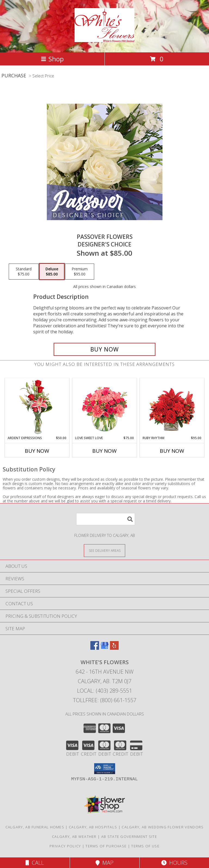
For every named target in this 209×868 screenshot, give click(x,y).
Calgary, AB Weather (74, 837)
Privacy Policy (65, 846)
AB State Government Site (129, 837)
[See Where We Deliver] (104, 550)
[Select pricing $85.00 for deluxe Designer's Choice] (52, 272)
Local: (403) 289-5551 (104, 691)
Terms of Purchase (106, 846)
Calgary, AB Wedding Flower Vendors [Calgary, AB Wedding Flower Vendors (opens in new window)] (163, 827)
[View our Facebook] (95, 648)
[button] (105, 769)
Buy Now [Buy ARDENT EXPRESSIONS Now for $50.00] (37, 451)
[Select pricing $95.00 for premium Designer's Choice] (80, 272)
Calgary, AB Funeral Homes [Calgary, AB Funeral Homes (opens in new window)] (35, 827)
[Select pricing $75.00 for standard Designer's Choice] (24, 272)
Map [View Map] (104, 863)
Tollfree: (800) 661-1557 (105, 700)
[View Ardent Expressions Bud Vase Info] (37, 407)
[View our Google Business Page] (104, 648)
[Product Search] (106, 519)
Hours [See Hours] (174, 863)
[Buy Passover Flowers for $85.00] (104, 349)
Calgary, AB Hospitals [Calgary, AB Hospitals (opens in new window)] (93, 827)
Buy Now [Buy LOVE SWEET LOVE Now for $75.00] (104, 451)
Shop (52, 59)
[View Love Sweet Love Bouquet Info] (105, 407)
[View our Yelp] (114, 648)
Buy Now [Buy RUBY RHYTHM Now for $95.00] (172, 451)
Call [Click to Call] (35, 863)
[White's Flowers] (105, 39)
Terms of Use (145, 846)
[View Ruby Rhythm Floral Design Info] (172, 407)
